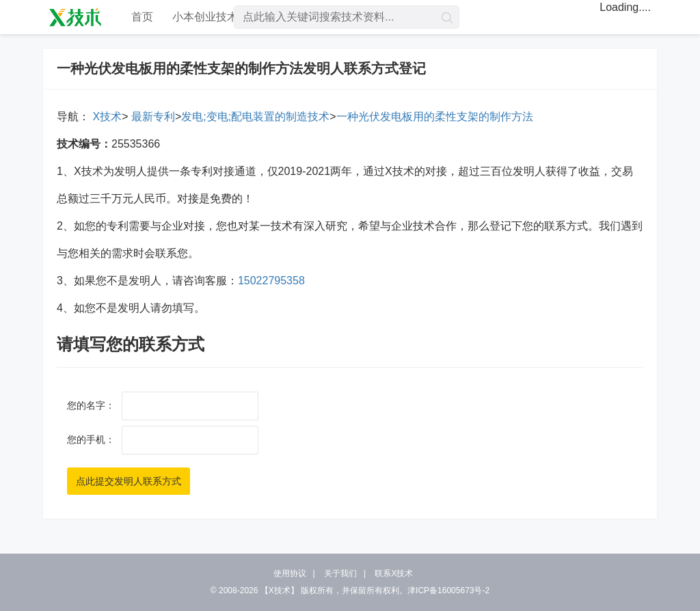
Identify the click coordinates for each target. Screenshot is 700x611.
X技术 (106, 117)
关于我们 (340, 573)
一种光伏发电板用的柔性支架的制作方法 (435, 117)
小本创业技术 (205, 17)
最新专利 (151, 117)
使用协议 (290, 573)
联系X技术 (394, 573)
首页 (142, 17)
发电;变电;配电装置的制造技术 (255, 117)
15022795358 (271, 281)
